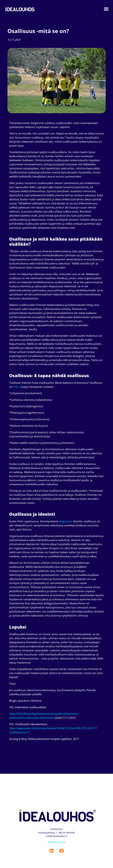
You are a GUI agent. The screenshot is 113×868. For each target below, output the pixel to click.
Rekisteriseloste (56, 842)
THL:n (17, 387)
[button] (106, 9)
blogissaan (66, 521)
